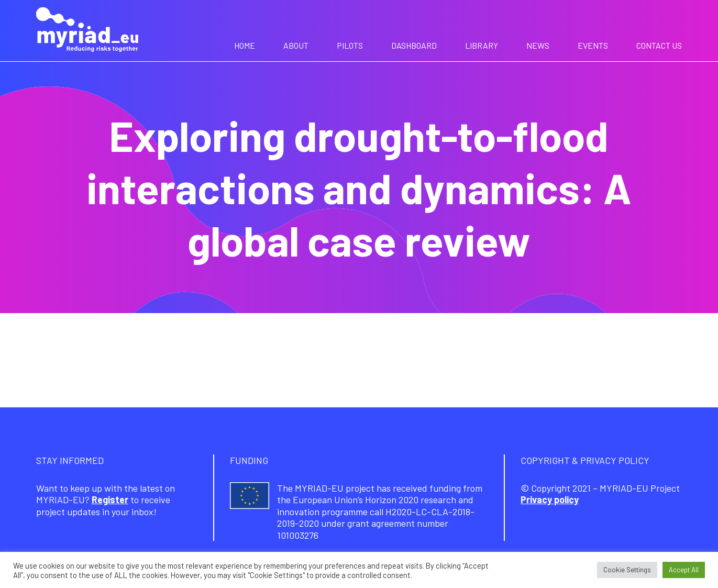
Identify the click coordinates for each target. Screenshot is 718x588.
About (296, 45)
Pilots (350, 45)
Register (110, 500)
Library (482, 45)
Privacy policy (550, 500)
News (538, 45)
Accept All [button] (684, 570)
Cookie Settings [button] (627, 570)
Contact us (659, 45)
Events (593, 45)
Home (245, 45)
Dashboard (414, 45)
